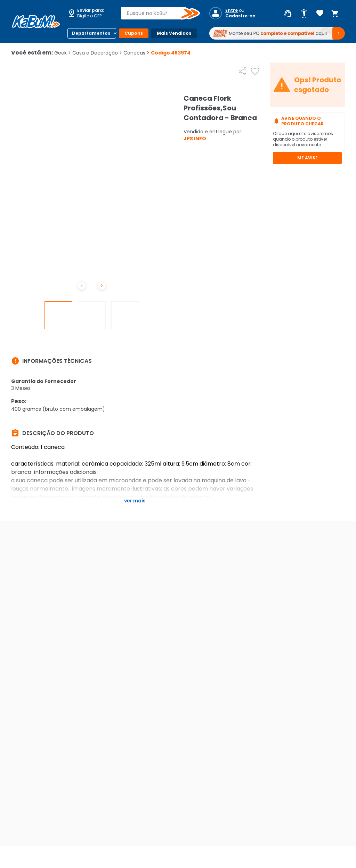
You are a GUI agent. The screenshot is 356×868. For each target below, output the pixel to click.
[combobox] (155, 13)
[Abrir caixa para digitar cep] (90, 13)
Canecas (136, 53)
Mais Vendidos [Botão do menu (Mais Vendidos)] (174, 33)
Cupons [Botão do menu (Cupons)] (134, 33)
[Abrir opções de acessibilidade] (304, 14)
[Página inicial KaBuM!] (36, 22)
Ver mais (135, 501)
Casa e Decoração (97, 53)
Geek (63, 53)
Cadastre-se (240, 16)
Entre (232, 10)
